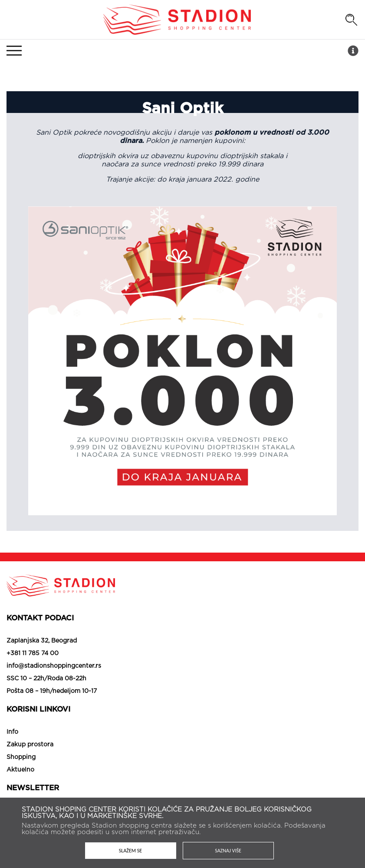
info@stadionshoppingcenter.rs (54, 666)
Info (12, 732)
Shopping (21, 757)
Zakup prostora (30, 745)
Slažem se (130, 851)
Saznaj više (228, 851)
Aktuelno (20, 770)
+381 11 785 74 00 (33, 653)
